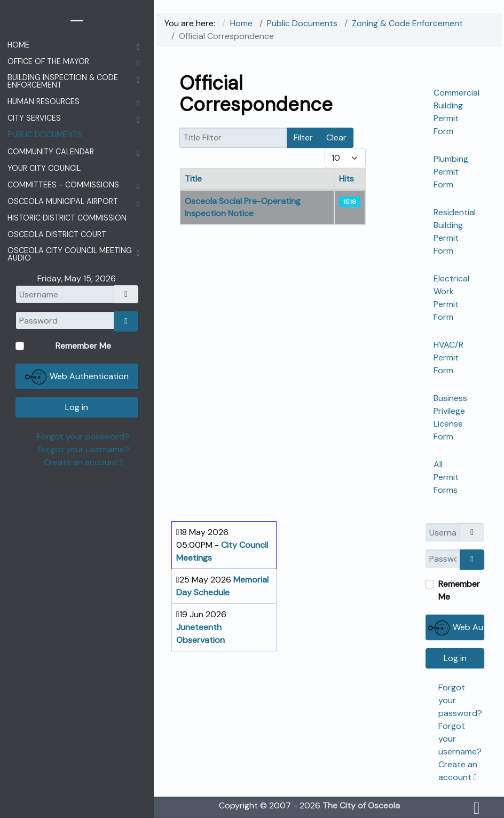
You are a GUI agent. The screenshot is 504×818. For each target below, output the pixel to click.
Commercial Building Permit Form (456, 112)
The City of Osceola (361, 805)
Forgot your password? (83, 436)
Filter (303, 137)
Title (193, 179)
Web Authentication (456, 628)
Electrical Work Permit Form (451, 298)
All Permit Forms (446, 477)
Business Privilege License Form (450, 417)
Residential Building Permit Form (455, 231)
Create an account (84, 462)
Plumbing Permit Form (451, 172)
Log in (455, 658)
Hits (346, 179)
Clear (336, 137)
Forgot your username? (83, 449)
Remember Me (459, 590)
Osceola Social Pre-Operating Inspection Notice (243, 207)
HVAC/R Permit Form (448, 357)
